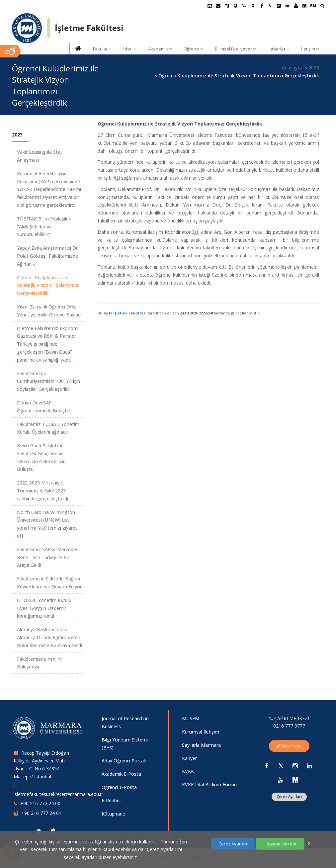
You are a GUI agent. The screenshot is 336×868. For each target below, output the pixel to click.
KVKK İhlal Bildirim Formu (209, 784)
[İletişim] (244, 6)
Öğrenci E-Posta (119, 787)
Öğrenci (193, 49)
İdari (130, 49)
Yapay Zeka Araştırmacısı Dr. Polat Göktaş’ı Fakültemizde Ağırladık (48, 256)
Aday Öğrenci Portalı (124, 761)
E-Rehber (111, 800)
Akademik (160, 49)
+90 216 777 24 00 (40, 803)
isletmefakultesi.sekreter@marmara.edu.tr (58, 794)
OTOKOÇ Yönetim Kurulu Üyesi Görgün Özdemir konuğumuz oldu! (44, 608)
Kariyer (189, 758)
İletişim (310, 49)
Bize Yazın (289, 746)
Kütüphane (113, 814)
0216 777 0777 (289, 726)
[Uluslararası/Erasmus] (235, 6)
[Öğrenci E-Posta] (210, 6)
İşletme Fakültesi (130, 313)
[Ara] (322, 6)
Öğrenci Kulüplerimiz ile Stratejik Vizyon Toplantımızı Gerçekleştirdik (48, 285)
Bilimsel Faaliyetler (235, 49)
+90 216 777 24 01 (41, 813)
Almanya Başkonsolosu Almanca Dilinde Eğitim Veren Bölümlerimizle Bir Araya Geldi (49, 637)
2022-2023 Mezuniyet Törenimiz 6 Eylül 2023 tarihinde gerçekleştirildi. (43, 491)
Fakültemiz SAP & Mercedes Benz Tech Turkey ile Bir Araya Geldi (48, 557)
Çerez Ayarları (289, 796)
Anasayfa (292, 68)
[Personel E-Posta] (218, 6)
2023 (314, 68)
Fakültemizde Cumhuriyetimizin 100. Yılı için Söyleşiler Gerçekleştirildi (48, 381)
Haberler (278, 49)
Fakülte (102, 49)
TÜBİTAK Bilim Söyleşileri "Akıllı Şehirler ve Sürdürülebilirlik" (44, 227)
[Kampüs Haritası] (253, 6)
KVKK (188, 771)
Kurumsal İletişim (201, 732)
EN (313, 6)
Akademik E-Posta (121, 774)
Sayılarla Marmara (201, 745)
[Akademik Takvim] (227, 6)
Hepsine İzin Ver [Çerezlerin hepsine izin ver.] (280, 844)
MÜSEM (191, 718)
